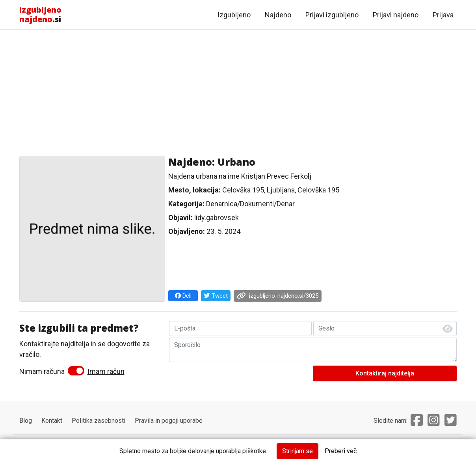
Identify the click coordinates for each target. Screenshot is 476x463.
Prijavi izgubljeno (332, 15)
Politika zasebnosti (99, 421)
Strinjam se (297, 451)
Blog (26, 421)
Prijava (443, 15)
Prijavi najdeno (396, 15)
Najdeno (278, 15)
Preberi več (341, 451)
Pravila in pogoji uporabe (169, 421)
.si (40, 14)
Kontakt (52, 421)
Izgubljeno (234, 15)
